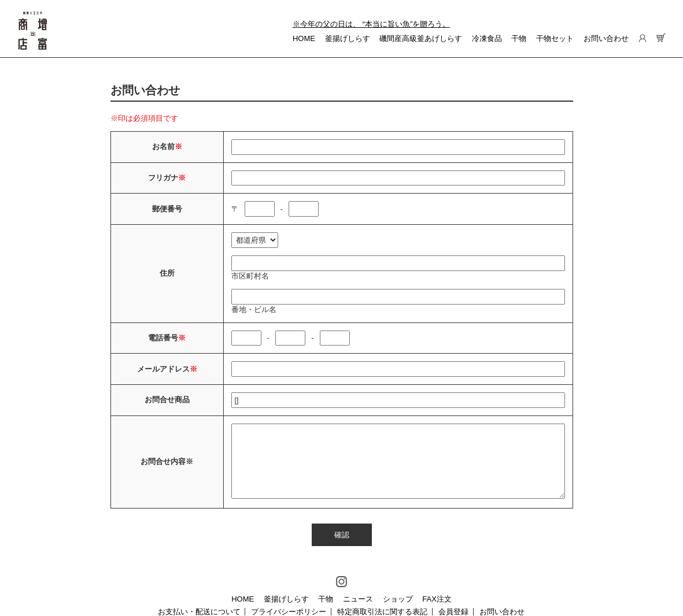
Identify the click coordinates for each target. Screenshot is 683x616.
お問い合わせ (606, 38)
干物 (519, 38)
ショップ (398, 599)
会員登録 (453, 612)
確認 (342, 535)
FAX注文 (437, 599)
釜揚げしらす (348, 38)
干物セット (555, 38)
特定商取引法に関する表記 (382, 612)
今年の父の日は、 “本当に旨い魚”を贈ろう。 (375, 24)
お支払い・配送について (199, 612)
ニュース (358, 599)
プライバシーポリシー (289, 612)
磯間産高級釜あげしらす (421, 38)
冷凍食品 (487, 38)
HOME (304, 38)
